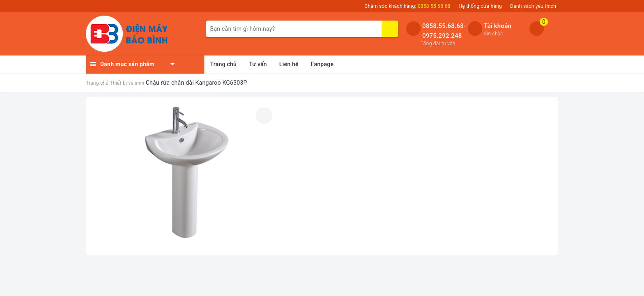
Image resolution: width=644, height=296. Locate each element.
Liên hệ (289, 64)
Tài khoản (498, 26)
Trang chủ (224, 64)
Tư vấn (258, 64)
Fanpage (322, 64)
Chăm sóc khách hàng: (407, 6)
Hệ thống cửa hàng (481, 6)
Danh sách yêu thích (533, 6)
